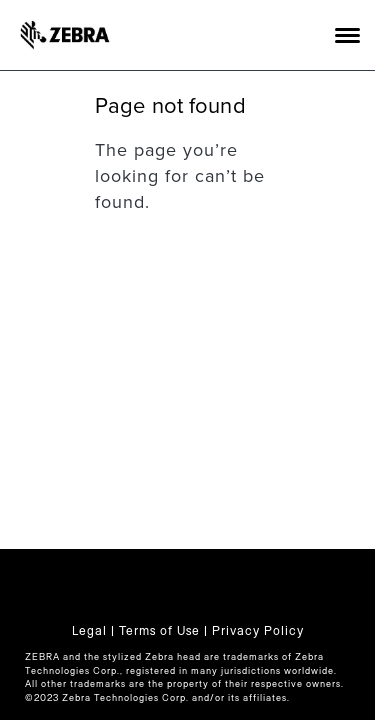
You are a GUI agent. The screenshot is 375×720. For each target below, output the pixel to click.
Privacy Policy (258, 631)
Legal (89, 631)
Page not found (170, 106)
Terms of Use (159, 631)
